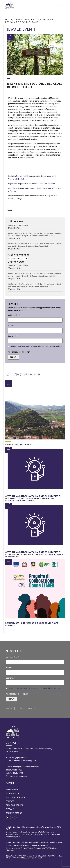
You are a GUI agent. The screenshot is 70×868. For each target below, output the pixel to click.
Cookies (20, 708)
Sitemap (10, 809)
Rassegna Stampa (14, 805)
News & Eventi (13, 789)
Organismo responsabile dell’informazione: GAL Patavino (32, 184)
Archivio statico (14, 813)
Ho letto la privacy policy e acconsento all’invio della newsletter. (36, 346)
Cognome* (12, 336)
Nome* (11, 326)
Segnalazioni (12, 793)
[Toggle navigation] (61, 5)
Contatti (10, 801)
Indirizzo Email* (14, 315)
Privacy (9, 708)
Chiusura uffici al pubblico (18, 225)
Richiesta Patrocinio (16, 797)
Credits (32, 708)
